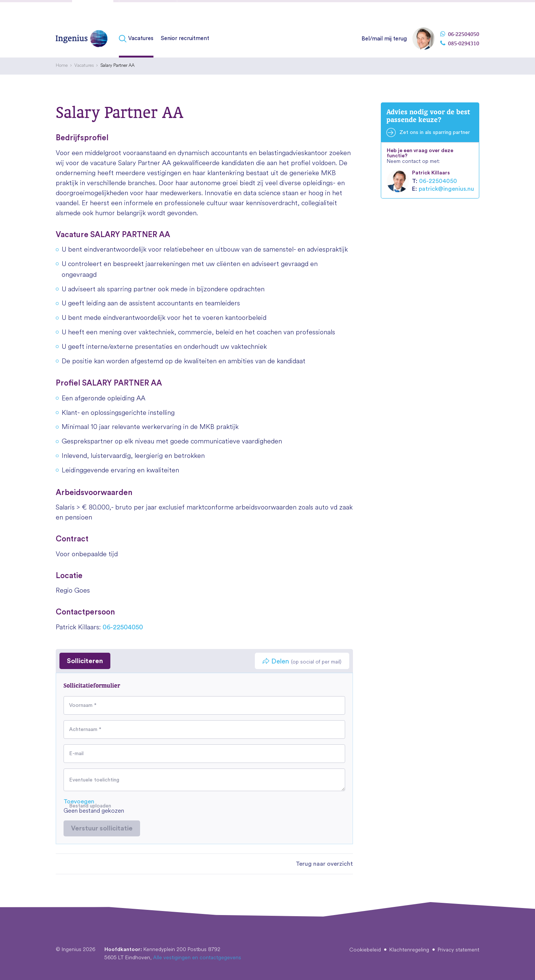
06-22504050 (460, 34)
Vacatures (141, 38)
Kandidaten (93, 12)
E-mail (76, 754)
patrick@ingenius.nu (446, 189)
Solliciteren (85, 661)
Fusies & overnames (148, 12)
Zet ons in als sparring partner (435, 132)
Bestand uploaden (90, 806)
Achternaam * (85, 730)
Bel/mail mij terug (384, 39)
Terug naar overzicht (324, 864)
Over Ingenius (400, 11)
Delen (302, 661)
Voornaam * (83, 705)
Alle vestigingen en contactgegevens (197, 957)
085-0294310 (460, 43)
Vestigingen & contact (451, 11)
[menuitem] (138, 39)
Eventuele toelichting (94, 780)
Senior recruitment (185, 38)
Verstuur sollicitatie (102, 828)
